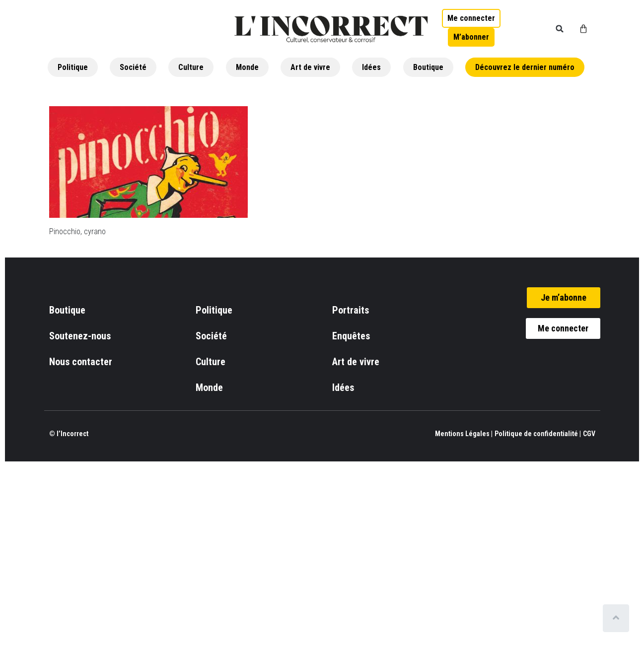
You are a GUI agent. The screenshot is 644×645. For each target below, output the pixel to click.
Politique (73, 67)
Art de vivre (310, 67)
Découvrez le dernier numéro (525, 67)
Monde (247, 67)
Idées (371, 67)
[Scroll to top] (618, 618)
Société (133, 67)
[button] (560, 29)
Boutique (428, 67)
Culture (191, 67)
